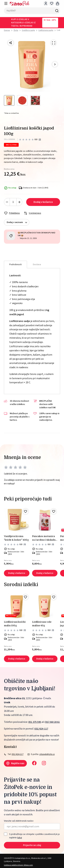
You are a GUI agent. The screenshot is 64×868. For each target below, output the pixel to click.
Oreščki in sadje (28, 30)
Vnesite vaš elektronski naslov (19, 821)
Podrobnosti (15, 265)
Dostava (37, 265)
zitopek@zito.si (47, 754)
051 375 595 (35, 722)
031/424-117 (41, 729)
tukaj (20, 838)
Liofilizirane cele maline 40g (42, 624)
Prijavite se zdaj (32, 845)
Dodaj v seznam (18, 222)
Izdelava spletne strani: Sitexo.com (18, 865)
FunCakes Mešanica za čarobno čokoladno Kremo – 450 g (44, 538)
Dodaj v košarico (43, 202)
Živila (16, 30)
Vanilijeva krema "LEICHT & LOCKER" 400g (16, 538)
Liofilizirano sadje (46, 30)
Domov (7, 30)
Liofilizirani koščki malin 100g (15, 624)
